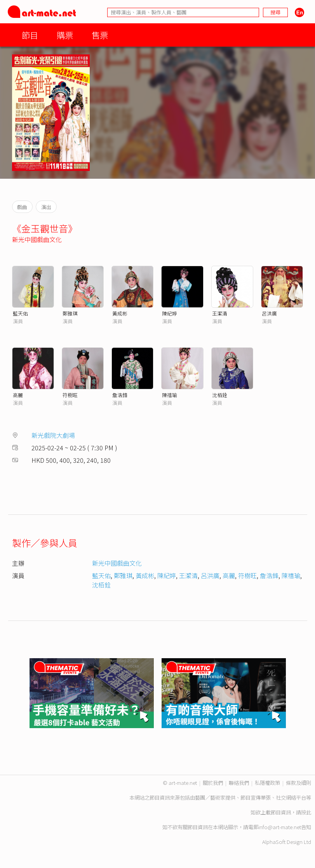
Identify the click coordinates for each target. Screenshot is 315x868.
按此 (306, 812)
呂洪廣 (269, 313)
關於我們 (213, 783)
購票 (65, 35)
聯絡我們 (239, 783)
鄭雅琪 (70, 313)
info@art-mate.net (280, 827)
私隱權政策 (267, 783)
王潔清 (220, 313)
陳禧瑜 (170, 395)
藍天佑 (20, 313)
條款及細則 (298, 783)
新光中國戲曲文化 (37, 239)
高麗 (18, 395)
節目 (30, 35)
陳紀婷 (170, 313)
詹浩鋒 (120, 395)
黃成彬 (120, 313)
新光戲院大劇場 (53, 435)
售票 (100, 35)
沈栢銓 (220, 395)
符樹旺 (70, 395)
